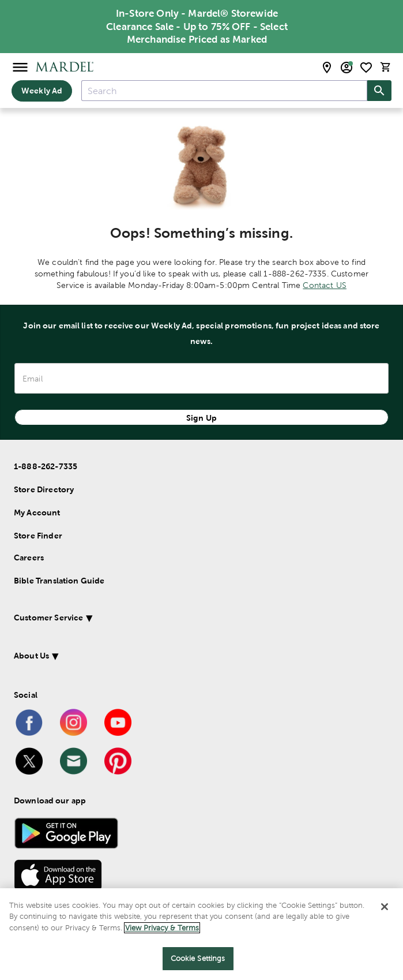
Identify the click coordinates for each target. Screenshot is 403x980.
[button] (185, 620)
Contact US (325, 285)
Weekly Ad (42, 91)
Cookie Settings (198, 958)
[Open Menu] (20, 67)
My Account (37, 513)
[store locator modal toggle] (327, 68)
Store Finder (38, 536)
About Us (31, 656)
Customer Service (48, 618)
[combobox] (224, 91)
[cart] (386, 67)
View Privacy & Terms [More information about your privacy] (162, 928)
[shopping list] (366, 68)
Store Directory (44, 489)
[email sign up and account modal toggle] (346, 68)
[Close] (385, 907)
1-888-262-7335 (46, 466)
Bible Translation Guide (59, 581)
